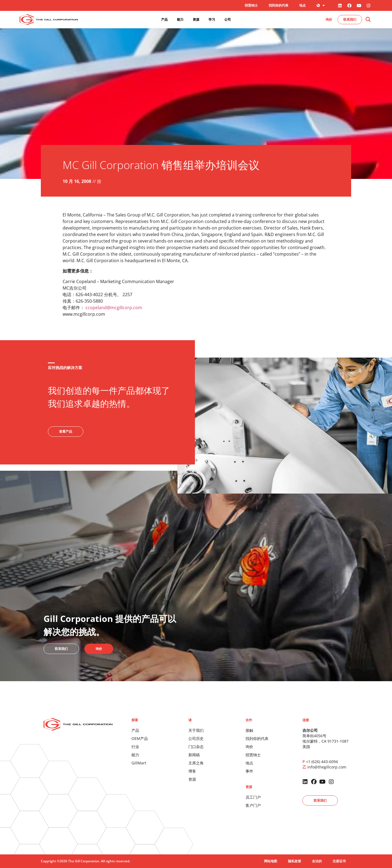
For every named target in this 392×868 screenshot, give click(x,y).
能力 (135, 755)
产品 (135, 730)
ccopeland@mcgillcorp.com (114, 308)
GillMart (139, 763)
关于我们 (196, 730)
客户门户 (253, 805)
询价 (249, 747)
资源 (192, 779)
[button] (368, 20)
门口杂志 (196, 747)
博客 (192, 771)
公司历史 (196, 738)
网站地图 (271, 861)
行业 (135, 747)
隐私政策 (295, 861)
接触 (249, 730)
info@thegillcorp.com (327, 767)
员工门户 (253, 797)
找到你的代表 (278, 5)
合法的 (317, 861)
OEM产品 (140, 738)
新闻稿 (194, 755)
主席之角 (196, 763)
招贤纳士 (251, 5)
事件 (249, 771)
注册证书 (339, 861)
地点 (302, 5)
